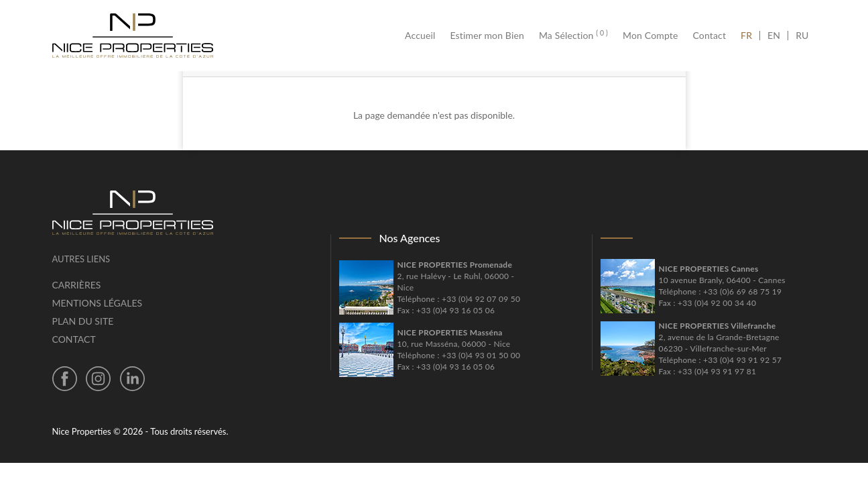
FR (750, 36)
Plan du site (83, 321)
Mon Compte (650, 36)
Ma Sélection (573, 36)
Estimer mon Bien (487, 36)
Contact (710, 36)
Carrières (77, 285)
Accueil (424, 36)
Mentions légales (98, 303)
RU (802, 36)
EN (774, 36)
